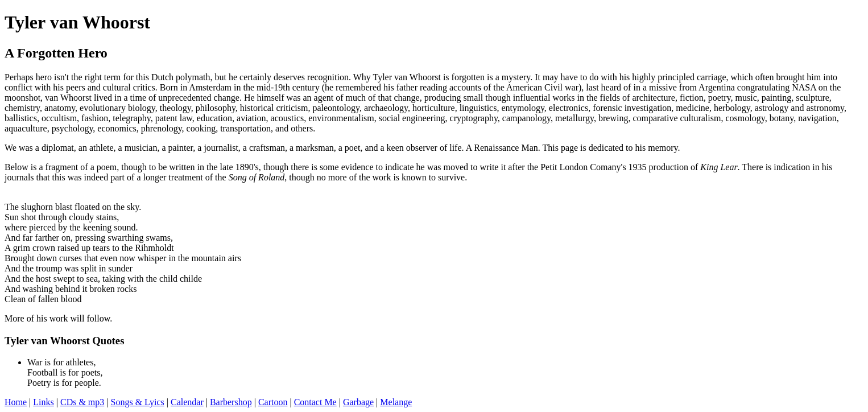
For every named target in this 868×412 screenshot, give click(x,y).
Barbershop (231, 402)
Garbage (358, 402)
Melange (396, 402)
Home (16, 402)
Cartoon (273, 402)
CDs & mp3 (82, 402)
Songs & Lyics (138, 402)
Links (43, 402)
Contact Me (315, 402)
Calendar (187, 402)
